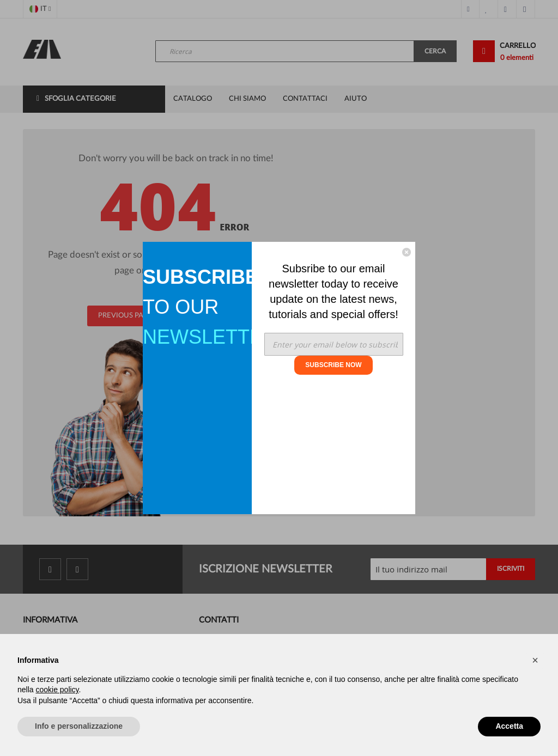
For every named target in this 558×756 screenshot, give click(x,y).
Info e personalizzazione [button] (79, 726)
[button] (535, 660)
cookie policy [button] (57, 690)
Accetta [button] (509, 726)
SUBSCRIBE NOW (333, 365)
